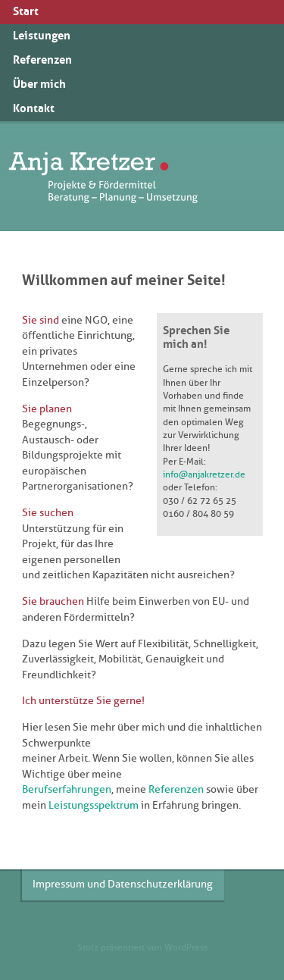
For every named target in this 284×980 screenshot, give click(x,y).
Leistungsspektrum (94, 805)
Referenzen (176, 789)
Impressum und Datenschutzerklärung (123, 884)
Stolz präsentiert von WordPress (142, 947)
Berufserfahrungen (67, 789)
